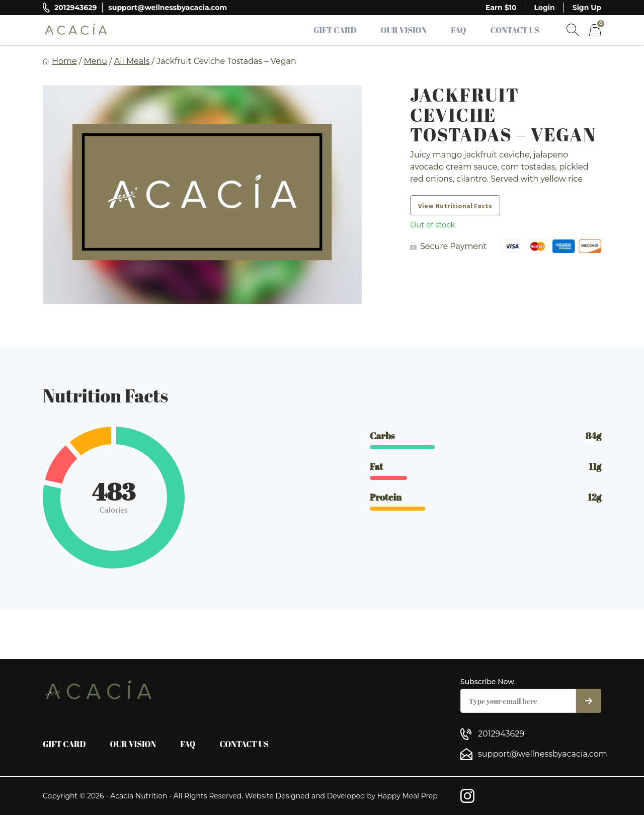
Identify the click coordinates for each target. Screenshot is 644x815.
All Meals (132, 61)
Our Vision (404, 30)
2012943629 (75, 8)
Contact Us (515, 30)
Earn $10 (501, 8)
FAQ (458, 30)
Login (544, 8)
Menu (95, 61)
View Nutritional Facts (455, 206)
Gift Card (335, 30)
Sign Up (587, 8)
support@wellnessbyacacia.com (168, 8)
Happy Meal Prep (408, 796)
